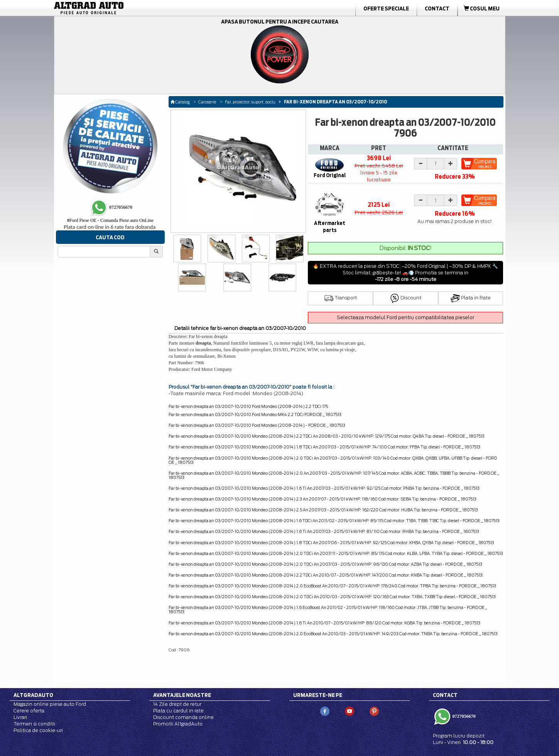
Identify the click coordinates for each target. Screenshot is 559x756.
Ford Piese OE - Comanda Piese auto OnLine (110, 220)
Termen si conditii (34, 724)
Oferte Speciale (386, 8)
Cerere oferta (29, 711)
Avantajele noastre (182, 695)
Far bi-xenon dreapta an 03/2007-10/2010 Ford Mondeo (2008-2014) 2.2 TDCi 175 (248, 406)
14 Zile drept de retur (177, 704)
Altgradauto (33, 695)
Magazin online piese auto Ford (50, 704)
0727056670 (464, 716)
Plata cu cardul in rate (178, 711)
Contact (437, 8)
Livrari (20, 717)
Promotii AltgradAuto (178, 724)
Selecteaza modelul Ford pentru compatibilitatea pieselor (405, 317)
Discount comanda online (183, 717)
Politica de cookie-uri (38, 730)
